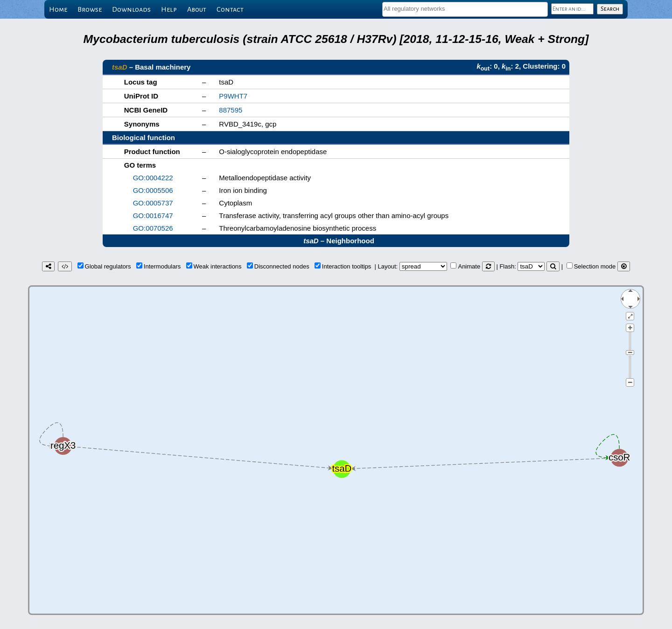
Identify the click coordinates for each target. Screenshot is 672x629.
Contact (230, 9)
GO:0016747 (153, 216)
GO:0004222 (153, 178)
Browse (90, 9)
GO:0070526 (153, 228)
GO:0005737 (153, 203)
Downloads (131, 9)
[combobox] (465, 9)
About (197, 9)
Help (169, 9)
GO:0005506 (153, 190)
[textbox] (465, 9)
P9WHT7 (233, 96)
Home (58, 9)
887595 (231, 110)
